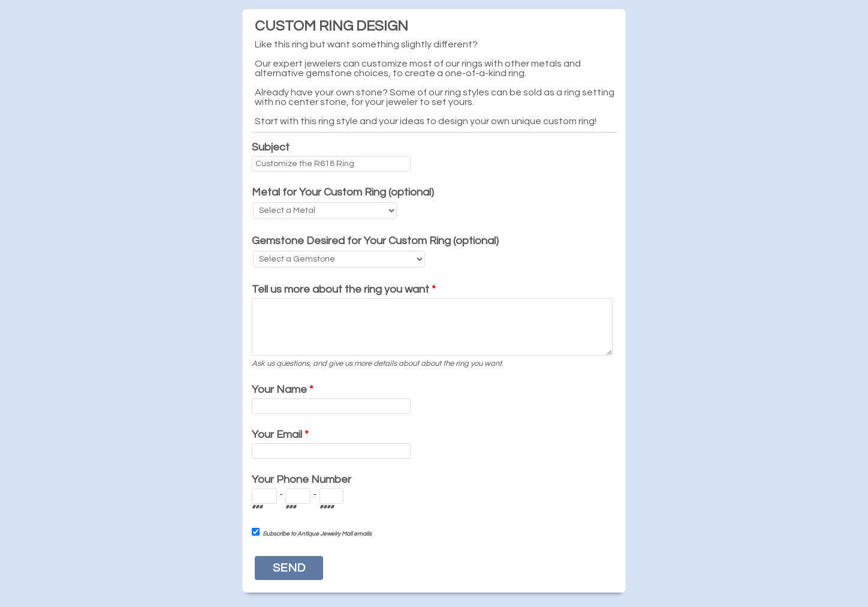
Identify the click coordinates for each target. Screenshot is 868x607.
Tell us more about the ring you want (344, 289)
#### (327, 507)
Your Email (280, 435)
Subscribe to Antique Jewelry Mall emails (317, 534)
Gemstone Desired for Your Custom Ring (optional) (375, 241)
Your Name (283, 390)
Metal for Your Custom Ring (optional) (343, 192)
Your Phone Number (302, 480)
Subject (271, 147)
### (257, 507)
